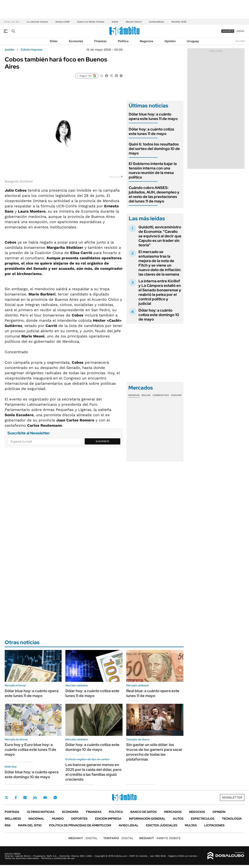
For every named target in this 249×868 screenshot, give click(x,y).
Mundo (58, 819)
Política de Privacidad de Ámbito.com (80, 825)
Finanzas (100, 41)
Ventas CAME (62, 22)
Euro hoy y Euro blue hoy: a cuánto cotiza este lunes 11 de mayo (30, 750)
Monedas (134, 395)
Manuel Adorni (134, 22)
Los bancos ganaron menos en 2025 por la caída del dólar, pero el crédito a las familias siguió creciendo (93, 772)
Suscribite (102, 441)
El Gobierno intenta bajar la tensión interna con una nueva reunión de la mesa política (153, 170)
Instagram (25, 798)
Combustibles (156, 22)
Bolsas (146, 395)
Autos (178, 819)
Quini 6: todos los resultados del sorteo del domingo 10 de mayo (154, 149)
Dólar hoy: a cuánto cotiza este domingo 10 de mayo (159, 315)
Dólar (54, 41)
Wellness (13, 819)
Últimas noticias (41, 812)
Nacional (36, 819)
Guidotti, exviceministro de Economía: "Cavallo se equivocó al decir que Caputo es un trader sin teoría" (160, 236)
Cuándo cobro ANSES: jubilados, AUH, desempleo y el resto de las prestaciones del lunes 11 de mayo (154, 194)
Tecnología (232, 819)
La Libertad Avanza (37, 22)
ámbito (10, 50)
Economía (76, 41)
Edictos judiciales (162, 825)
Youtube (45, 798)
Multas (191, 825)
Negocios (147, 41)
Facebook (16, 798)
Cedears (176, 395)
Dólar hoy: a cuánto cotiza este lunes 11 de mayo (151, 131)
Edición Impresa (108, 819)
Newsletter (240, 41)
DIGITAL (83, 838)
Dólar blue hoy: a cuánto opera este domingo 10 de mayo (32, 774)
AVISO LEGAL (129, 825)
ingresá (240, 31)
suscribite (228, 31)
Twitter (7, 798)
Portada (12, 812)
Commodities (161, 395)
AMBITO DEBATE (160, 838)
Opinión (170, 41)
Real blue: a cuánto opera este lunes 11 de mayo (153, 693)
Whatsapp (55, 798)
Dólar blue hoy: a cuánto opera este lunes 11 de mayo (153, 116)
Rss (8, 825)
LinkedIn (35, 798)
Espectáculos (203, 819)
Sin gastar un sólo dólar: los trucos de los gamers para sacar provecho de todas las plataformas (154, 752)
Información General (147, 819)
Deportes (79, 819)
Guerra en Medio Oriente (91, 22)
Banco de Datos (144, 812)
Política (123, 41)
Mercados (173, 812)
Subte (115, 22)
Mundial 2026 (179, 22)
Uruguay (193, 41)
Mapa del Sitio (30, 825)
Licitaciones (214, 825)
